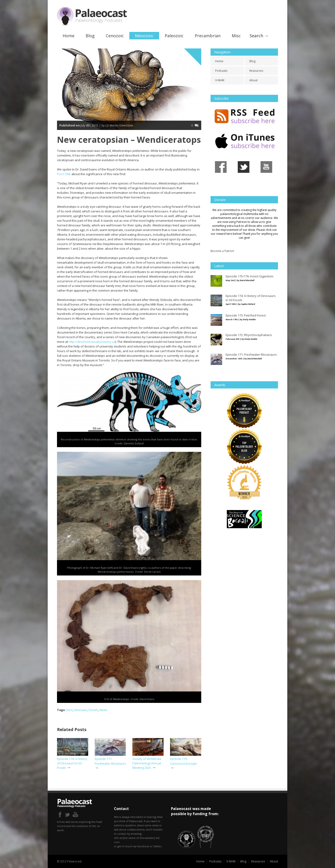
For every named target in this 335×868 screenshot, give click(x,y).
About (253, 80)
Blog (90, 36)
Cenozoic (115, 36)
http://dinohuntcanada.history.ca (92, 342)
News (104, 710)
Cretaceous (195, 55)
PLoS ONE (64, 174)
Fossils (93, 710)
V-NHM (220, 80)
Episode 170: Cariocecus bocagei (183, 761)
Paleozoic (174, 36)
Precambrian (208, 36)
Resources (256, 71)
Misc (236, 36)
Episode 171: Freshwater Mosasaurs (110, 761)
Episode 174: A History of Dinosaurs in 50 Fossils (72, 763)
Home (69, 36)
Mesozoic (144, 36)
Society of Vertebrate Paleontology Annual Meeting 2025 (147, 763)
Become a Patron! (222, 251)
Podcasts (221, 71)
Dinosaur (81, 710)
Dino (70, 710)
